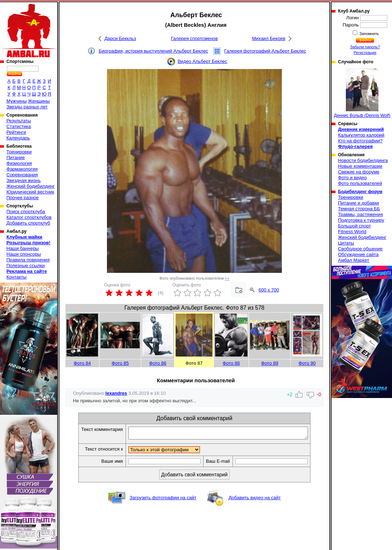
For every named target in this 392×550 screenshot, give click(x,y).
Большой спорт (354, 226)
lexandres (116, 393)
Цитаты (346, 243)
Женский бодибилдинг (31, 186)
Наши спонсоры (24, 254)
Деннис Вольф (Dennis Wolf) (362, 93)
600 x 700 (269, 290)
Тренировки (19, 152)
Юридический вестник (30, 192)
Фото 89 (270, 363)
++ (227, 278)
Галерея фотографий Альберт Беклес (265, 51)
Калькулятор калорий (361, 135)
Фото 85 (120, 363)
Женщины (39, 101)
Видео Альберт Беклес (203, 61)
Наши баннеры (23, 248)
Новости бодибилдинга (363, 160)
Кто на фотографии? (360, 141)
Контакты (16, 277)
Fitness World (352, 232)
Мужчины (17, 101)
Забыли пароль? (365, 47)
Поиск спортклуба (26, 212)
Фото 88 (231, 363)
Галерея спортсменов (194, 38)
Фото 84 (82, 363)
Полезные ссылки (26, 266)
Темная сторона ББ (359, 209)
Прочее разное (23, 198)
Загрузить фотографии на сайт (163, 500)
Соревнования (22, 175)
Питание (16, 158)
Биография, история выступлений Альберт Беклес (153, 51)
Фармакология (22, 169)
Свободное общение (360, 249)
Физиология (19, 163)
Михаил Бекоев (268, 38)
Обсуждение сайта (358, 254)
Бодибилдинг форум (360, 192)
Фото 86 (158, 363)
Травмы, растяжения (360, 214)
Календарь (18, 138)
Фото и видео (352, 178)
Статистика (19, 126)
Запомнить (369, 34)
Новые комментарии (360, 166)
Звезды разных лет (27, 107)
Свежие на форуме (359, 172)
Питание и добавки (359, 203)
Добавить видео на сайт (255, 500)
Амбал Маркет (354, 260)
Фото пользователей (360, 183)
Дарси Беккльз (120, 38)
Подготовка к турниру (361, 220)
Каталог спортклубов (29, 217)
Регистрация (365, 53)
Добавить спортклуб (28, 223)
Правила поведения (28, 260)
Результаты (19, 121)
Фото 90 (307, 363)
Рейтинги (16, 132)
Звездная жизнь (24, 180)
